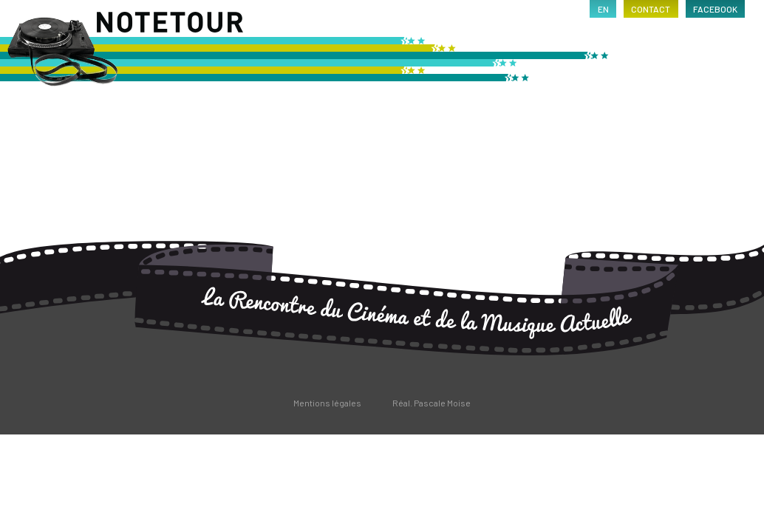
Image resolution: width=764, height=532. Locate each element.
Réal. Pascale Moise (432, 403)
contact (651, 9)
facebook (715, 9)
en (603, 9)
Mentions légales (327, 403)
